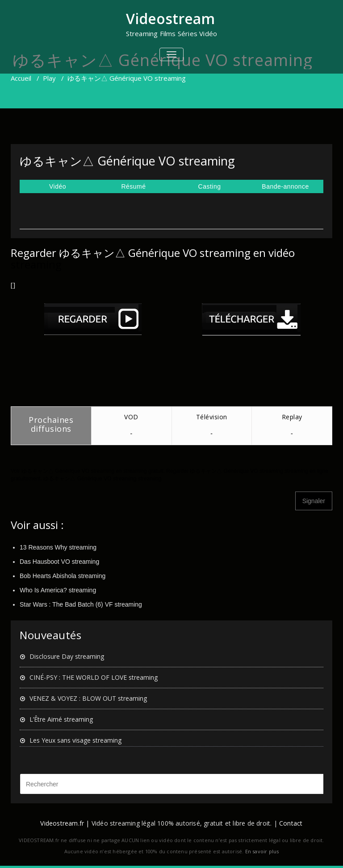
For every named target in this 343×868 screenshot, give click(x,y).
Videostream (170, 19)
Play (49, 78)
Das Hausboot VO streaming (59, 562)
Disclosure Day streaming (67, 656)
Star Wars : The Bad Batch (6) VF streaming (81, 604)
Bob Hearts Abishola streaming (63, 576)
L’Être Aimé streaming (61, 719)
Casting (210, 186)
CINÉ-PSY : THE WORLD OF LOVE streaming (94, 677)
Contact (291, 823)
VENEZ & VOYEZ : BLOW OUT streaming (88, 698)
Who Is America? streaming (58, 590)
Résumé (133, 186)
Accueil (21, 78)
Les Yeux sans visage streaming (75, 740)
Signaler (314, 501)
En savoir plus (262, 851)
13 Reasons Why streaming (58, 547)
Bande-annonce (285, 186)
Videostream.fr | (65, 823)
